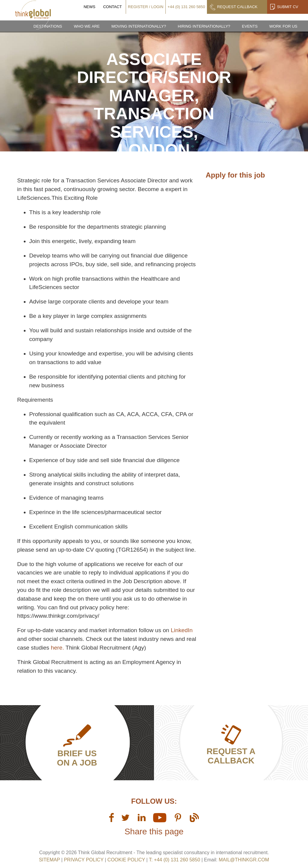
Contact (112, 7)
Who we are (87, 26)
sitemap (49, 860)
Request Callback (237, 7)
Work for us (283, 26)
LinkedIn (182, 630)
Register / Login (146, 7)
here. (57, 648)
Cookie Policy (126, 860)
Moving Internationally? (139, 26)
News (89, 7)
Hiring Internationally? (204, 26)
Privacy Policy (84, 860)
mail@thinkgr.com (244, 860)
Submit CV (288, 7)
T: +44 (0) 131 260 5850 (175, 860)
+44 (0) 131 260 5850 (186, 7)
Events (250, 26)
